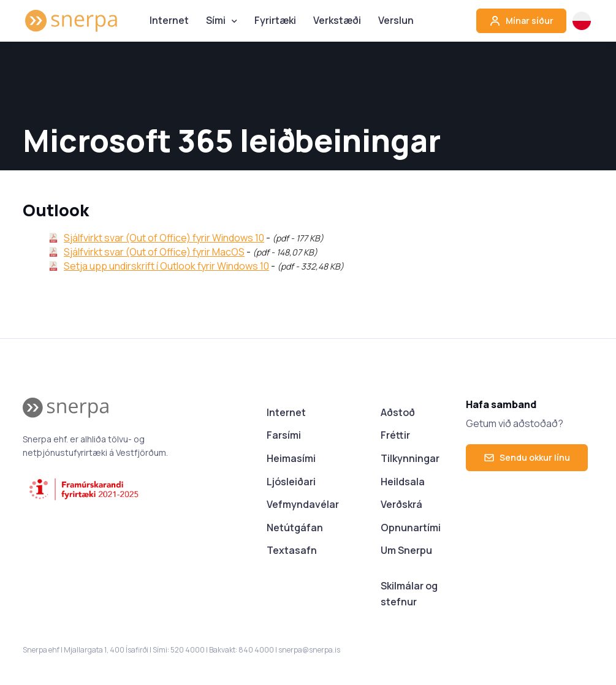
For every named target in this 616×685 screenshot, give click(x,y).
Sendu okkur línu (527, 457)
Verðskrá (401, 504)
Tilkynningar (410, 458)
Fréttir (395, 435)
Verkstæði (337, 20)
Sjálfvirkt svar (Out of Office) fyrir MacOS (154, 252)
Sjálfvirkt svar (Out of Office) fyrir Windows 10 (164, 238)
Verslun (396, 20)
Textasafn (292, 550)
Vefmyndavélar (303, 504)
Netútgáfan (295, 528)
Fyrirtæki (275, 20)
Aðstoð (398, 412)
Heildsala (403, 482)
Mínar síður (521, 21)
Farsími (284, 435)
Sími (216, 20)
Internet (169, 20)
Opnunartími (411, 528)
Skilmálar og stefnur (409, 594)
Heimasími (291, 458)
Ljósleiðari (291, 482)
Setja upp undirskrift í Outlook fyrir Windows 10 (166, 266)
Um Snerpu (406, 550)
